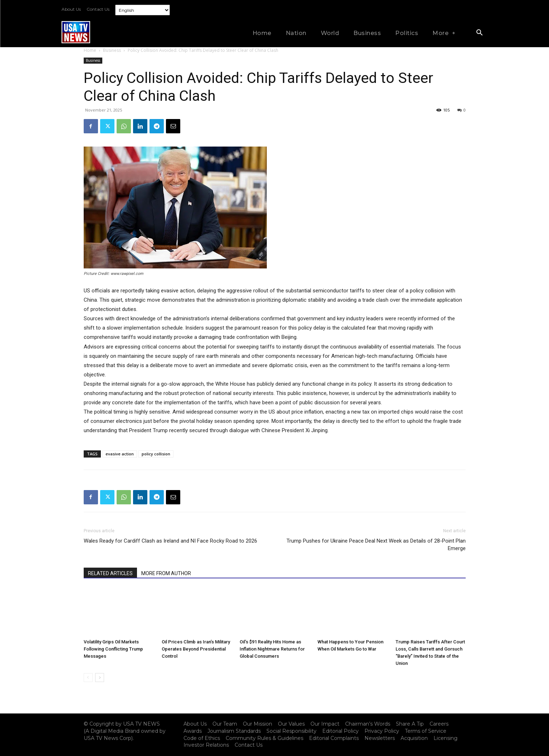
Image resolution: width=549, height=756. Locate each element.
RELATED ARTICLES (110, 573)
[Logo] (76, 32)
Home (90, 50)
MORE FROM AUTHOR (166, 573)
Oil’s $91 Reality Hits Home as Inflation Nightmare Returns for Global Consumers (272, 649)
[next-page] (100, 678)
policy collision (156, 454)
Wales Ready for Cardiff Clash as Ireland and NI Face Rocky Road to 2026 (170, 541)
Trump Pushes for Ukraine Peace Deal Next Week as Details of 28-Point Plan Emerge (376, 545)
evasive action (120, 454)
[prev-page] (88, 678)
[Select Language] (143, 10)
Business (112, 50)
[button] (480, 33)
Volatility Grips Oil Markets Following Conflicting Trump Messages (113, 649)
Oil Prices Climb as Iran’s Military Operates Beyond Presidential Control (196, 649)
